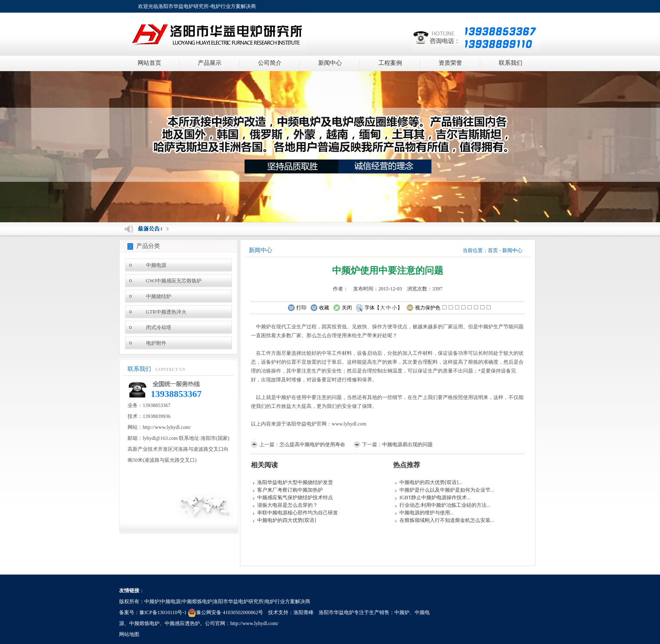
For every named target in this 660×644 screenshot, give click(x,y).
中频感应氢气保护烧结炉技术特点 (295, 498)
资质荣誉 (450, 63)
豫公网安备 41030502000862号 (225, 612)
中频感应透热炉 (182, 623)
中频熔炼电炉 (144, 623)
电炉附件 (156, 343)
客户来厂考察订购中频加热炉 (290, 490)
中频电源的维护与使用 (425, 513)
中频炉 (402, 612)
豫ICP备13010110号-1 (163, 612)
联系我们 (511, 63)
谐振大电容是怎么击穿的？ (287, 505)
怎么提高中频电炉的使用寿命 (312, 444)
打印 (297, 308)
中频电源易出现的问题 (407, 444)
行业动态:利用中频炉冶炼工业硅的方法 (443, 505)
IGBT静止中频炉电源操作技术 (433, 498)
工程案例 (390, 63)
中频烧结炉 (159, 296)
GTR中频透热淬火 (166, 312)
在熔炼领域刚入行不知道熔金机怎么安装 (445, 520)
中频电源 (156, 265)
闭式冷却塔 (159, 327)
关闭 (342, 308)
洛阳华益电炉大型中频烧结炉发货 (295, 482)
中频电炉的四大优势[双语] (287, 520)
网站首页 (149, 63)
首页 (493, 250)
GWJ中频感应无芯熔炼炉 (174, 281)
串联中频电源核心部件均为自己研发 (298, 513)
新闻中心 (330, 63)
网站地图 (129, 634)
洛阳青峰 (303, 612)
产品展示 (210, 63)
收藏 (320, 308)
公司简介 (270, 63)
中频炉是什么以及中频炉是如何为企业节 (445, 490)
